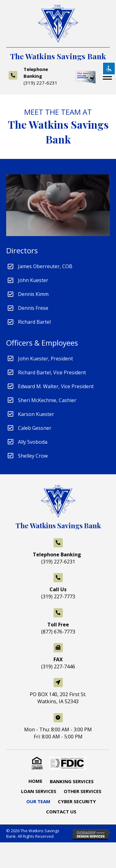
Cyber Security (77, 801)
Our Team (38, 801)
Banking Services (72, 781)
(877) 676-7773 (58, 632)
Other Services (83, 791)
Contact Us (61, 812)
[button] (107, 77)
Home (35, 781)
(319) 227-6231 (41, 83)
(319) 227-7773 (58, 596)
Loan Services (39, 791)
